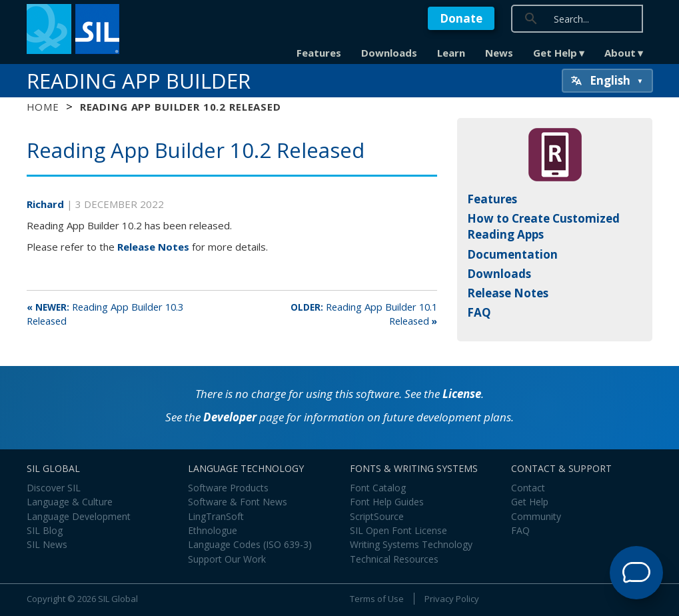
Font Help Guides (387, 502)
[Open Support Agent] (636, 573)
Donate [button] (461, 18)
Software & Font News (238, 502)
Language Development (79, 516)
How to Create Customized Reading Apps (543, 226)
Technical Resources (394, 559)
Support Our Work (227, 559)
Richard (47, 204)
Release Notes (153, 247)
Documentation (512, 254)
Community (536, 516)
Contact (528, 488)
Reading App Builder (139, 81)
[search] (614, 18)
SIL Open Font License (398, 530)
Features (319, 53)
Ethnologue (213, 530)
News (499, 53)
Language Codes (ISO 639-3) (250, 544)
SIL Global (118, 599)
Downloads (389, 53)
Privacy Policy (452, 599)
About (620, 53)
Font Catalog (378, 488)
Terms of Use (377, 599)
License (462, 394)
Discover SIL (54, 488)
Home (43, 107)
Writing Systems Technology (411, 544)
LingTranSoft (216, 516)
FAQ (479, 312)
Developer (230, 417)
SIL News (47, 544)
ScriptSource (377, 516)
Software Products (228, 488)
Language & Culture (70, 502)
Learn (451, 53)
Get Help (555, 53)
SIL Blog (45, 530)
